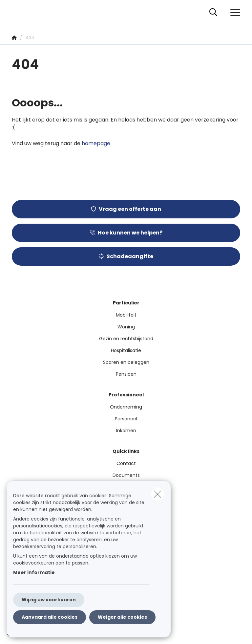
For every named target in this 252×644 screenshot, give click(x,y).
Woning (126, 327)
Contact (126, 463)
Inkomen (126, 431)
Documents (126, 475)
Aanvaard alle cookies (50, 617)
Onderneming (126, 407)
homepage (96, 143)
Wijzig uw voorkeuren (49, 600)
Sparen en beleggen (126, 362)
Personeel (126, 419)
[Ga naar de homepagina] (16, 12)
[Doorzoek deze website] (213, 12)
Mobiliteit (126, 315)
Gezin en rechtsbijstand (126, 339)
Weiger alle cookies (122, 617)
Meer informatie (34, 572)
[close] (157, 494)
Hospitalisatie (126, 350)
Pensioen (126, 374)
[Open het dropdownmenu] (234, 12)
